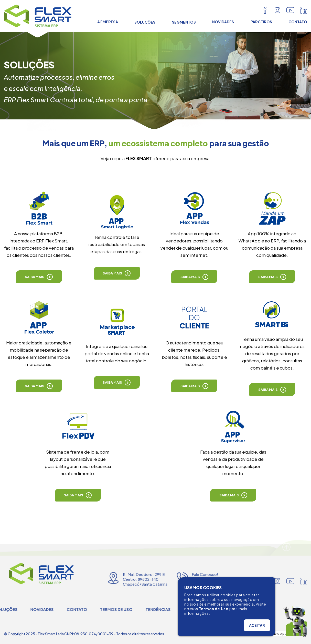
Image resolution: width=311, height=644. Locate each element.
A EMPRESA (108, 22)
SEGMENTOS (184, 22)
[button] (39, 277)
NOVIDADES (223, 22)
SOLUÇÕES (145, 22)
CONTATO (298, 22)
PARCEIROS (261, 22)
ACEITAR (257, 625)
